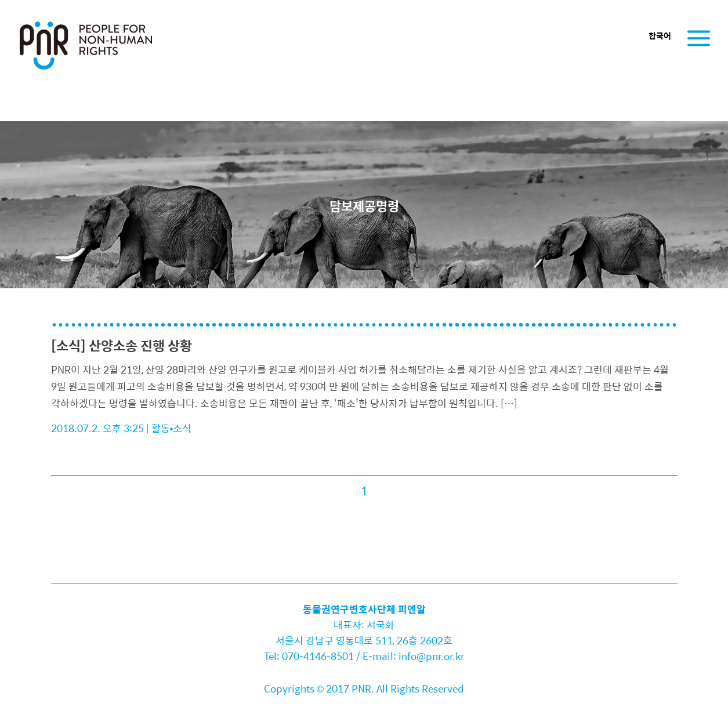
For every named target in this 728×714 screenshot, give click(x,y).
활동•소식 (172, 428)
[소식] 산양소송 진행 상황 (122, 345)
